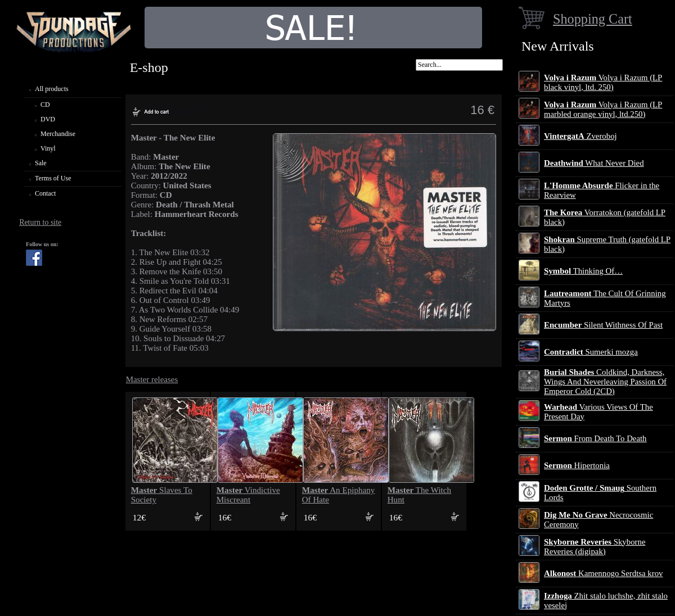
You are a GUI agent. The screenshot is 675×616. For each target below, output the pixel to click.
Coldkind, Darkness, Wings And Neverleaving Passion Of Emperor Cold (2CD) (605, 382)
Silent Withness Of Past (603, 325)
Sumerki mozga (591, 352)
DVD (48, 119)
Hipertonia (577, 465)
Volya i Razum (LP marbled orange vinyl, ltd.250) (603, 109)
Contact (45, 193)
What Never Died (594, 163)
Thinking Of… (583, 271)
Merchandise (58, 134)
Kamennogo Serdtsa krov (603, 573)
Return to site (40, 222)
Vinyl (48, 148)
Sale (41, 163)
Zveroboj (580, 136)
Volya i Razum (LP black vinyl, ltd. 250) (603, 82)
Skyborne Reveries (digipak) (595, 547)
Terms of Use (53, 178)
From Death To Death (595, 438)
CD (45, 105)
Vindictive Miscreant (248, 495)
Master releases (152, 379)
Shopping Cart (593, 19)
